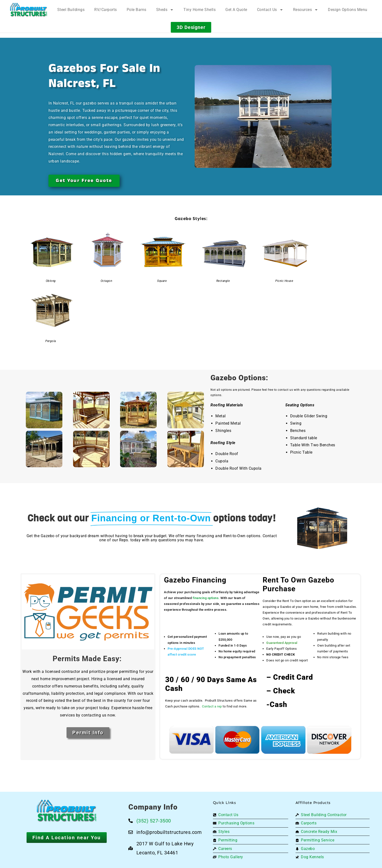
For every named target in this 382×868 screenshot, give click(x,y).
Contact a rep (212, 706)
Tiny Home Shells (200, 10)
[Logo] (29, 10)
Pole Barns (137, 10)
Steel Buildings (71, 10)
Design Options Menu (348, 10)
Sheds (165, 10)
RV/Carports (106, 10)
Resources (306, 10)
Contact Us (270, 10)
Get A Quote (236, 10)
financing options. (206, 598)
